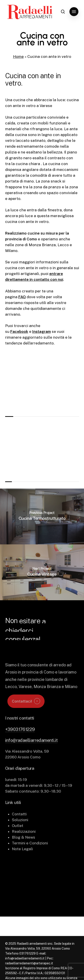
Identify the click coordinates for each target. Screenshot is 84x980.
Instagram (42, 332)
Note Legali (22, 860)
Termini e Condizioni (30, 854)
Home (18, 57)
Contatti (19, 825)
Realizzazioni (24, 843)
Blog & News (24, 849)
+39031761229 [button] (20, 741)
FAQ (22, 297)
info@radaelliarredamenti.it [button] (31, 752)
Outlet (18, 837)
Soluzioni (20, 831)
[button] (74, 12)
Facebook (19, 332)
